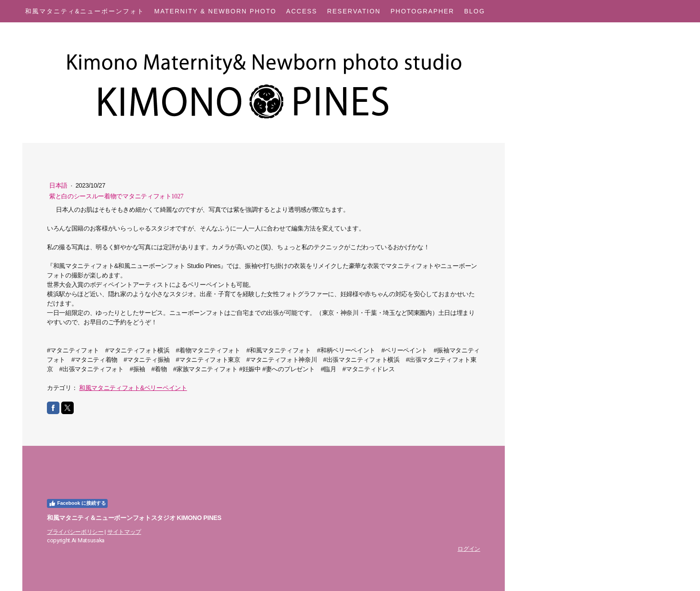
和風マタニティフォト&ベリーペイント (133, 388)
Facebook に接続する (77, 503)
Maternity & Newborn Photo (215, 11)
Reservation (354, 11)
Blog (475, 11)
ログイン (469, 549)
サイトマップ (124, 532)
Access (302, 11)
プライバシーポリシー (75, 532)
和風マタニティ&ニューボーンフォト (85, 11)
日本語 (59, 185)
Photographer (422, 11)
